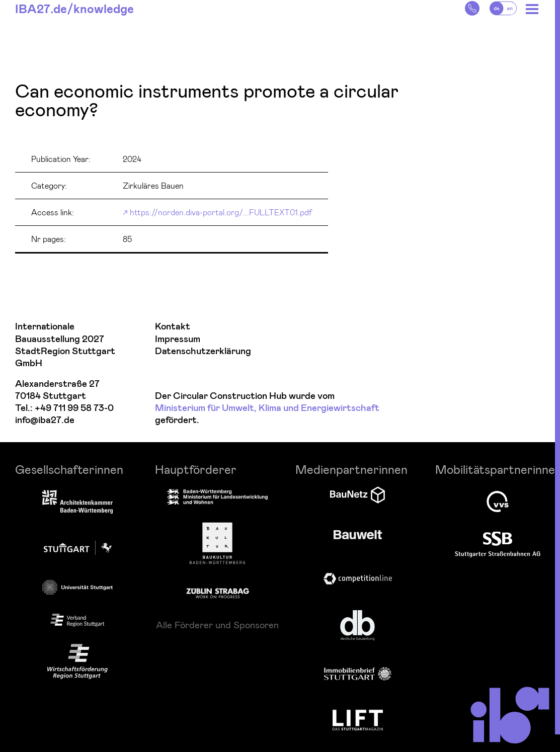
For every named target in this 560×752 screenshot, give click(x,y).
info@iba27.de (45, 420)
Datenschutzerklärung (203, 351)
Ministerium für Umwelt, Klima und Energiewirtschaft (267, 408)
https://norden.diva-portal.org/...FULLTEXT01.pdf (221, 212)
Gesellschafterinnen (69, 469)
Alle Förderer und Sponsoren (217, 625)
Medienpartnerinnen (351, 469)
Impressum (178, 339)
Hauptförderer (196, 469)
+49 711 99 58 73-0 (74, 408)
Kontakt (173, 327)
